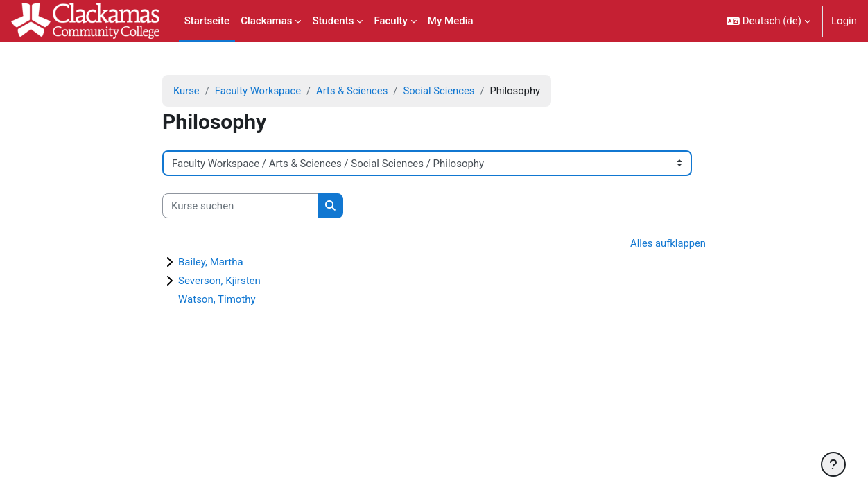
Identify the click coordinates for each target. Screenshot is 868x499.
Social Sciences (443, 91)
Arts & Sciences (355, 91)
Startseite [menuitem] (207, 21)
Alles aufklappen (667, 244)
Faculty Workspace (259, 91)
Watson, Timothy (217, 300)
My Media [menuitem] (451, 21)
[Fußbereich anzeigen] (833, 464)
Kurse (186, 91)
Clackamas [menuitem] (266, 21)
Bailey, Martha (211, 263)
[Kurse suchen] (240, 206)
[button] (769, 21)
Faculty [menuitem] (390, 21)
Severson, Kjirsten (219, 281)
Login (844, 21)
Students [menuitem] (333, 21)
